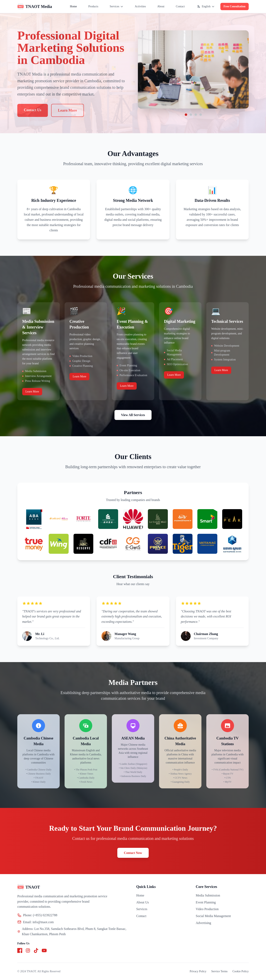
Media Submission (208, 895)
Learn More (32, 392)
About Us (143, 902)
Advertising (203, 923)
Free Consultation (235, 6)
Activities (140, 6)
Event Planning (206, 902)
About (161, 6)
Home (73, 6)
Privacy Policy (198, 971)
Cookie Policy (241, 971)
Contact (180, 6)
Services (116, 7)
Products (93, 6)
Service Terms (219, 971)
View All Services (133, 415)
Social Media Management (213, 916)
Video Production (207, 909)
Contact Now (133, 853)
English (206, 7)
